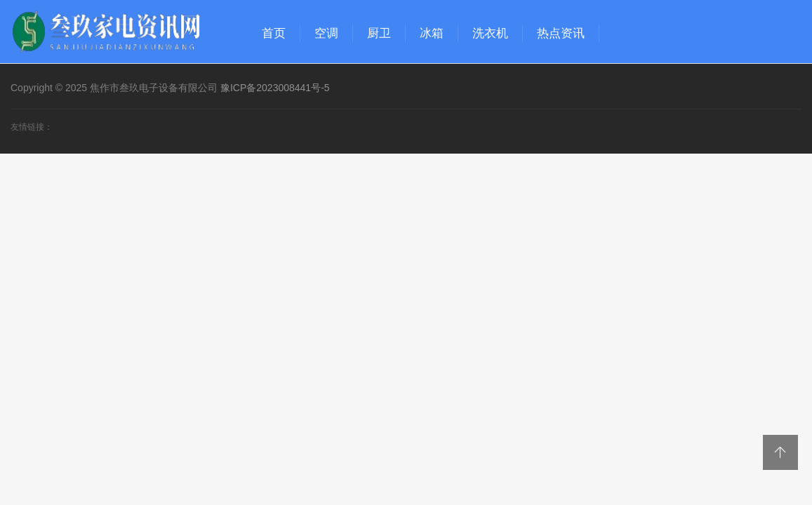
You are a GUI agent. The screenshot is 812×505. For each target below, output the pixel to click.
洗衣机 (490, 33)
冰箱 (432, 33)
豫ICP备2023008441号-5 (275, 88)
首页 (274, 33)
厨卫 (379, 33)
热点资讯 (561, 33)
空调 (326, 33)
